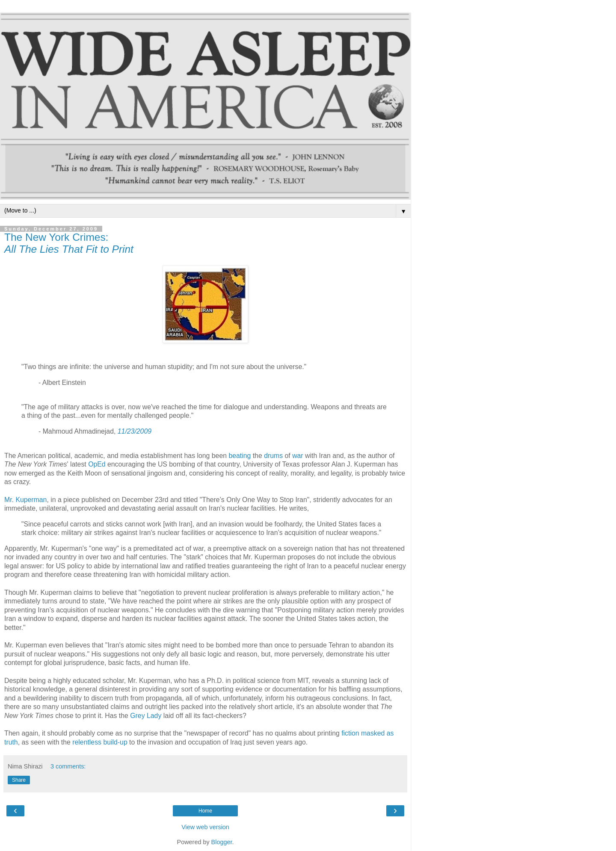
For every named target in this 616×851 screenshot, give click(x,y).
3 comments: (68, 766)
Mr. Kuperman (25, 500)
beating (240, 456)
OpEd (97, 464)
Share (19, 780)
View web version (205, 827)
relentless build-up (100, 742)
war (298, 456)
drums (273, 456)
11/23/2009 (135, 431)
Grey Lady (146, 716)
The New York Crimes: (69, 243)
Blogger (222, 842)
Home (205, 811)
